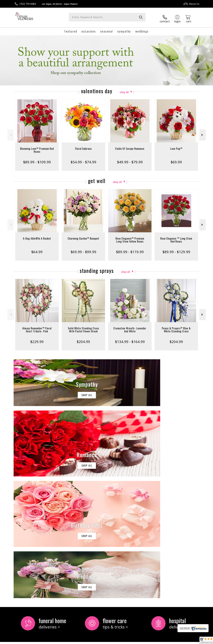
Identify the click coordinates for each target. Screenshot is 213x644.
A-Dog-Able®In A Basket (37, 236)
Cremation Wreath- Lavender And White (130, 327)
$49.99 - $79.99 (130, 159)
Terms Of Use (135, 641)
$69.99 (176, 159)
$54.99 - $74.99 (83, 159)
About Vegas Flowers (28, 524)
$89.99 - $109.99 (37, 159)
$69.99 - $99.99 (83, 249)
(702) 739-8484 (28, 4)
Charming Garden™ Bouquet (83, 236)
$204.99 (83, 339)
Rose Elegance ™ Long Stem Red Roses (176, 237)
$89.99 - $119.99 (130, 249)
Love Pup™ (176, 146)
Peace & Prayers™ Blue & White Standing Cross (176, 327)
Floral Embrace (83, 146)
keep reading (32, 530)
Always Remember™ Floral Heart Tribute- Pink (37, 327)
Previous (11, 132)
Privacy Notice (152, 641)
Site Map (191, 641)
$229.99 (37, 339)
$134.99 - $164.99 (130, 339)
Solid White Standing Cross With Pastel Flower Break (83, 327)
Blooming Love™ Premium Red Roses (37, 147)
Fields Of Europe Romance (130, 146)
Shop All (124, 89)
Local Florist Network (173, 641)
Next (203, 132)
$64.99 (37, 249)
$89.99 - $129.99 (176, 249)
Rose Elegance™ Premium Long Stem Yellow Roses (130, 237)
